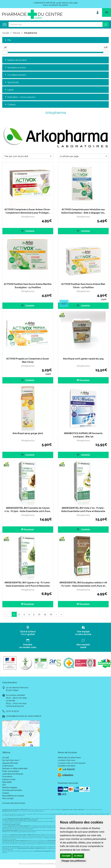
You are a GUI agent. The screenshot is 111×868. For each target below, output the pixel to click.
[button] (28, 156)
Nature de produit (15, 60)
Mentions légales (10, 787)
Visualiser (83, 380)
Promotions (7, 777)
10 (39, 614)
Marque (17, 33)
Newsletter (7, 782)
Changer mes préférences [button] (74, 861)
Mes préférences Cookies (13, 796)
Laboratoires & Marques (13, 774)
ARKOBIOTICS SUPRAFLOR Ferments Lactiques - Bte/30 (83, 435)
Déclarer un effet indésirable (15, 768)
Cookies (6, 793)
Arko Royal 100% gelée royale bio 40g (83, 359)
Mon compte (8, 798)
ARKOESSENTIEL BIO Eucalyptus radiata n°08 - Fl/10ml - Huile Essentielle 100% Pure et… (83, 584)
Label (9, 90)
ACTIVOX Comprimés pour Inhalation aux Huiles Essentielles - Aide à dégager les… (83, 211)
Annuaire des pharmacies (14, 803)
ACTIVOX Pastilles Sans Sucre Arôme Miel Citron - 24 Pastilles (83, 286)
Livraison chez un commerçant (72, 763)
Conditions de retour (67, 766)
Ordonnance (8, 766)
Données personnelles (12, 790)
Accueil (6, 33)
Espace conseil (9, 779)
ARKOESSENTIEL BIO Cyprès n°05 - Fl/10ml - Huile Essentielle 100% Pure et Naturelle (28, 584)
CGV (4, 785)
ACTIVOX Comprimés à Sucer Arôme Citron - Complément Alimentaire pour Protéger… (28, 211)
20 (51, 614)
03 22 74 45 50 (12, 711)
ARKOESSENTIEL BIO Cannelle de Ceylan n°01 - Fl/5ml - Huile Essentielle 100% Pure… (28, 509)
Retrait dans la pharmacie (69, 757)
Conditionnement (15, 75)
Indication (20, 97)
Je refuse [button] (78, 856)
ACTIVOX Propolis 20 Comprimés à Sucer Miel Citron (28, 360)
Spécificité (12, 82)
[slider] (5, 52)
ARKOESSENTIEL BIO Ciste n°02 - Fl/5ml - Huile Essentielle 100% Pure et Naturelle (83, 509)
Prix (8, 40)
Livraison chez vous (66, 760)
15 (45, 614)
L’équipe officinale (10, 763)
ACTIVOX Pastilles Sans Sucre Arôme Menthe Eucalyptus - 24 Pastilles (28, 286)
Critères (10, 105)
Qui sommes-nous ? (11, 760)
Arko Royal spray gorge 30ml (28, 433)
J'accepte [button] (66, 856)
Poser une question (11, 771)
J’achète (28, 231)
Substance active (15, 68)
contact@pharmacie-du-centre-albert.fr (24, 716)
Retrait (28, 630)
